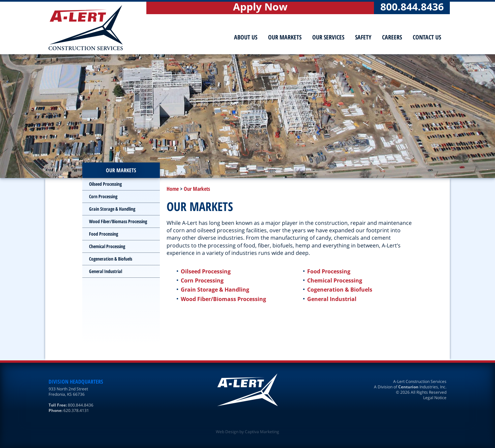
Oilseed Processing (206, 271)
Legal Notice (435, 398)
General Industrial (332, 299)
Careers (392, 37)
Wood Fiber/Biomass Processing (223, 299)
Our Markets (285, 37)
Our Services (328, 37)
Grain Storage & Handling (215, 290)
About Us (246, 37)
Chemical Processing (335, 280)
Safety (363, 37)
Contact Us (427, 37)
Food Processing (329, 271)
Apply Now (260, 8)
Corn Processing (202, 280)
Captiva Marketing (262, 432)
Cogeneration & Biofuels (340, 290)
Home (173, 189)
